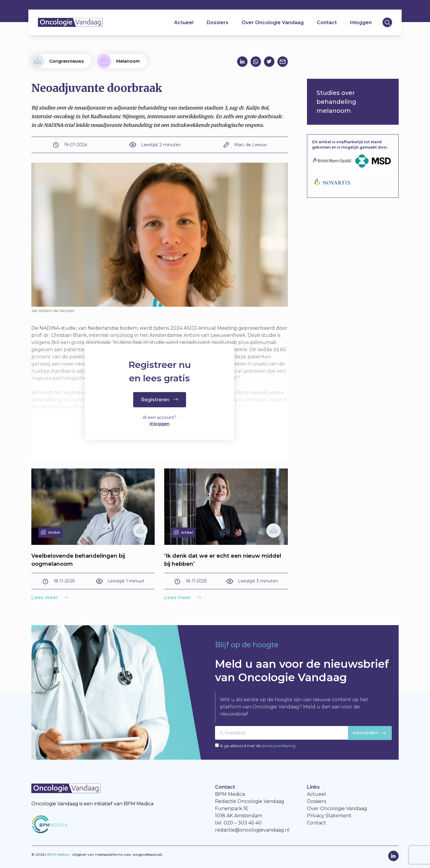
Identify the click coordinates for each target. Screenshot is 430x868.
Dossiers (218, 23)
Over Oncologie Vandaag (273, 23)
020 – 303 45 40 (243, 823)
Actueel (184, 23)
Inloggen (361, 23)
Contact (327, 23)
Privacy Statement (329, 816)
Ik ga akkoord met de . (259, 746)
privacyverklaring (279, 746)
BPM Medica (58, 854)
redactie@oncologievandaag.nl (252, 830)
